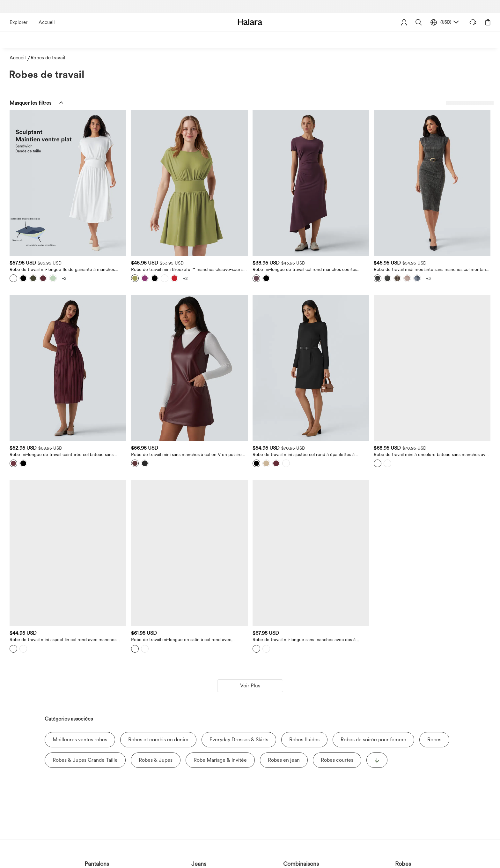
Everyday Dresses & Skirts (239, 617)
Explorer (18, 22)
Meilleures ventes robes (80, 617)
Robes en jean (284, 638)
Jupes (213, 864)
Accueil (47, 22)
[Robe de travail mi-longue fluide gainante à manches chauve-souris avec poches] (180, 163)
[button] (419, 22)
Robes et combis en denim (158, 617)
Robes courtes (337, 638)
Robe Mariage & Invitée (220, 638)
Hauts (250, 864)
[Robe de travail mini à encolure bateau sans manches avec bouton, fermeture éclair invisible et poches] (448, 308)
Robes (434, 617)
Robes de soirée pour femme (373, 617)
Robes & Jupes (156, 638)
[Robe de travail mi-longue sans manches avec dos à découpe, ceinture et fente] (359, 453)
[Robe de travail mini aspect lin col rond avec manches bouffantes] (180, 453)
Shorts (287, 864)
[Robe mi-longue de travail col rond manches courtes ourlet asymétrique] (359, 163)
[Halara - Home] (250, 22)
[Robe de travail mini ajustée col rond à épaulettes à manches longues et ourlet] (359, 308)
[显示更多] (377, 638)
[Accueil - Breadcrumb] (20, 58)
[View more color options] (192, 238)
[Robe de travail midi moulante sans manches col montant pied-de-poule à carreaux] (448, 163)
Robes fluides (304, 617)
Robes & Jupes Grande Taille (85, 638)
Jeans (102, 864)
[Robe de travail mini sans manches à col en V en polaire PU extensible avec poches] (269, 308)
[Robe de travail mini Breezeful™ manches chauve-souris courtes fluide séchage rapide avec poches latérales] (269, 163)
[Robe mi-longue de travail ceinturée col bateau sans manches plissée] (180, 308)
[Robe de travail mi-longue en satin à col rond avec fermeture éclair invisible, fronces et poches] (269, 453)
